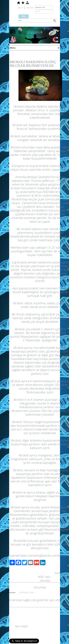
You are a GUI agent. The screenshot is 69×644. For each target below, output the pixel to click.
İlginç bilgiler (22, 626)
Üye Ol (20, 8)
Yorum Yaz (62, 573)
